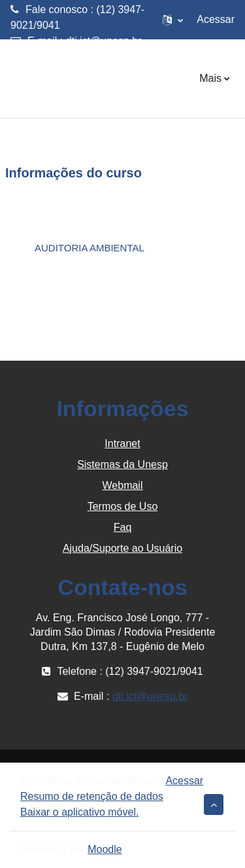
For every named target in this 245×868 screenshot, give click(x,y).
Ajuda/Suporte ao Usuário (122, 548)
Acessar (216, 19)
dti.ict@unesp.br (104, 41)
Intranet (122, 443)
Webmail (123, 485)
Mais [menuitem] (210, 78)
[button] (173, 20)
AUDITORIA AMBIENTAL (90, 248)
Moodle (105, 849)
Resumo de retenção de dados (92, 796)
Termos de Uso (123, 506)
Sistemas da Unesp (122, 464)
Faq (123, 527)
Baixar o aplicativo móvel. (79, 812)
